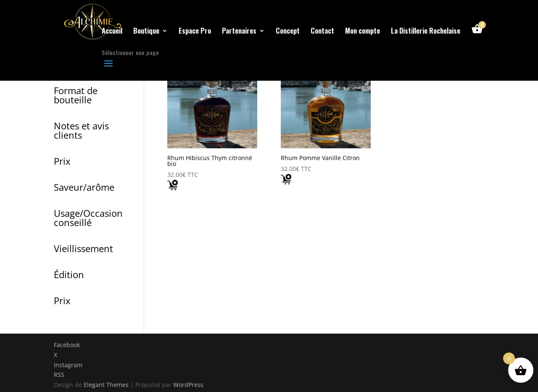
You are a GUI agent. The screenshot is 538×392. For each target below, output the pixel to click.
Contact (322, 32)
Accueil (112, 32)
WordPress (188, 385)
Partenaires (239, 32)
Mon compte (363, 32)
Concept (288, 32)
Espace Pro (195, 32)
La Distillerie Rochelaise (426, 32)
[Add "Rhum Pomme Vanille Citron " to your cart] (286, 181)
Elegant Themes (106, 385)
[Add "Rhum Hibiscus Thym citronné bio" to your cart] (173, 187)
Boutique (146, 32)
